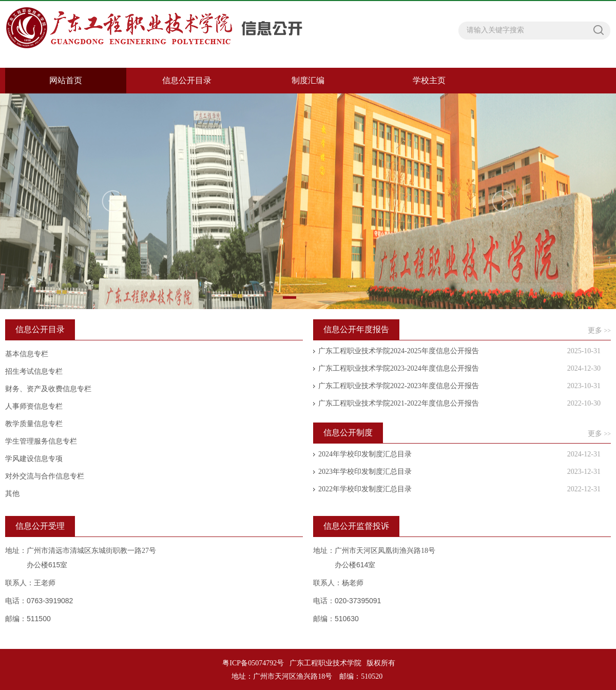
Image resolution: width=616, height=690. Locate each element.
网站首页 (66, 80)
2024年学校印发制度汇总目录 (365, 454)
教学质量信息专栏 (34, 424)
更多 (599, 330)
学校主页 (429, 80)
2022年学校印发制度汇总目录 (365, 489)
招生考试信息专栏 (34, 371)
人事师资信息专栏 (34, 406)
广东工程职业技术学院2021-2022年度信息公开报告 (399, 403)
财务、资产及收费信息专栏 (48, 389)
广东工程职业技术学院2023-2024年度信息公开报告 (399, 368)
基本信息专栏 (27, 354)
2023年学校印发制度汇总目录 (365, 472)
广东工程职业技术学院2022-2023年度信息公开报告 (399, 386)
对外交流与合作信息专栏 (45, 476)
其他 (12, 494)
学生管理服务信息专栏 (41, 441)
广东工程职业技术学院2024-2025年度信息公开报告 (399, 351)
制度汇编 (308, 80)
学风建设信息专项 (34, 459)
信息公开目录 (187, 80)
